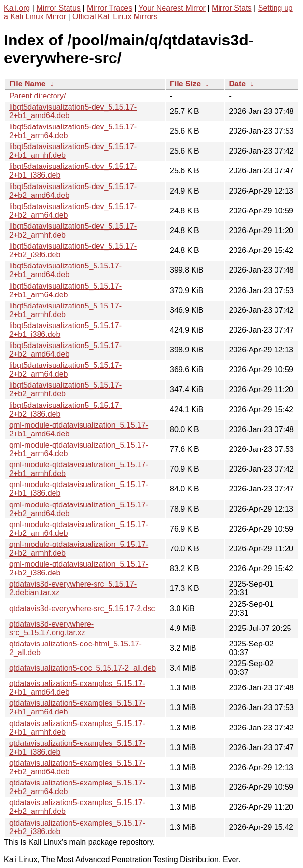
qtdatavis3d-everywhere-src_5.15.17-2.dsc (82, 609)
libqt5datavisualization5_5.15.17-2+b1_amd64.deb (65, 270)
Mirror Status (58, 8)
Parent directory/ (37, 96)
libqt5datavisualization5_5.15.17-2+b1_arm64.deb (65, 290)
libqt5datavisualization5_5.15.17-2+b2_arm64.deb (65, 370)
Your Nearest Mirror (172, 8)
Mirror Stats (232, 8)
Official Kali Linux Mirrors (115, 17)
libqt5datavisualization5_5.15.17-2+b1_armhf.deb (65, 310)
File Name (28, 84)
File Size (185, 84)
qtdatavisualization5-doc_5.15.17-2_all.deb (83, 668)
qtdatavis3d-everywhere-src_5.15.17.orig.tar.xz (51, 628)
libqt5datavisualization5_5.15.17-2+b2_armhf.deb (65, 389)
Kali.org (17, 8)
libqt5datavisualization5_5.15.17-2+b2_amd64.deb (65, 350)
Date (237, 84)
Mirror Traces (110, 8)
